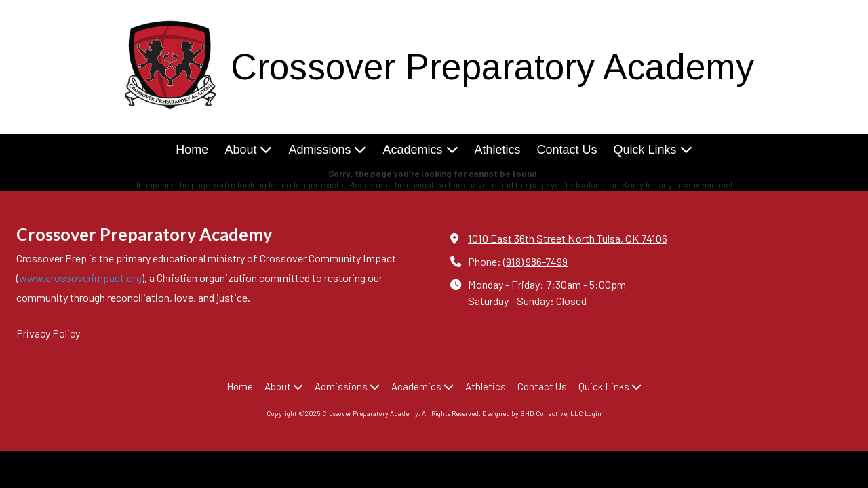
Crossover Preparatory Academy (492, 67)
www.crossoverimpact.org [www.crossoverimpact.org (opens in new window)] (80, 278)
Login (593, 413)
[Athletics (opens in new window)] (498, 151)
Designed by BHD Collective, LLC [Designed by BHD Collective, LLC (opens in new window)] (533, 413)
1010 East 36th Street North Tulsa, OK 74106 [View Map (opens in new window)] (568, 238)
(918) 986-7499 (535, 261)
